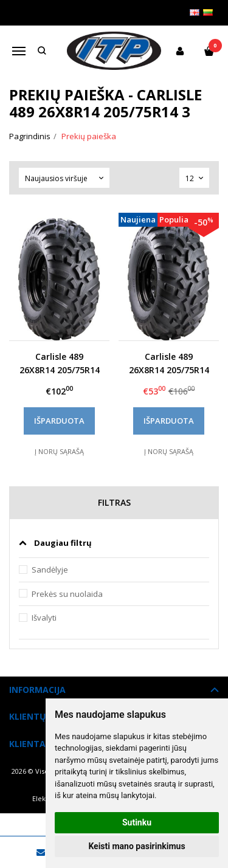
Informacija (37, 690)
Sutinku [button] (137, 822)
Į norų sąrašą (59, 451)
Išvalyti (44, 618)
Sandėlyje (50, 570)
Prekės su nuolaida (67, 594)
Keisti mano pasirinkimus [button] (136, 846)
